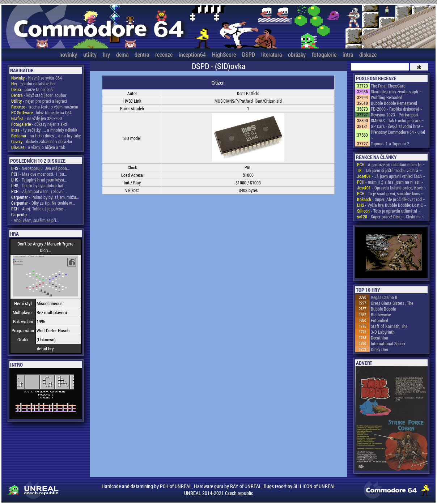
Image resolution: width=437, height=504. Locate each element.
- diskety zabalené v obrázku (42, 141)
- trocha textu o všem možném (45, 107)
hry (106, 54)
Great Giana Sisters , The (392, 303)
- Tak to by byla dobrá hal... (39, 185)
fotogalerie (324, 54)
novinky (68, 54)
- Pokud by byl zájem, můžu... (45, 197)
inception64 (192, 54)
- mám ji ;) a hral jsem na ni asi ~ (390, 182)
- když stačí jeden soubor (39, 95)
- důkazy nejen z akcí (39, 124)
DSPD (249, 54)
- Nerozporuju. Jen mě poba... (41, 168)
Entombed (379, 320)
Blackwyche (381, 315)
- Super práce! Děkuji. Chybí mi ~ (391, 217)
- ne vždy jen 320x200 (37, 118)
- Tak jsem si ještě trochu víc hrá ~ (389, 170)
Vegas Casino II (384, 297)
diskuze (368, 54)
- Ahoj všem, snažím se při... (35, 220)
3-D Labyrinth (383, 332)
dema (122, 54)
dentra (142, 54)
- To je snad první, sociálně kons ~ (390, 193)
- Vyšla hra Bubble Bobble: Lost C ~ (392, 205)
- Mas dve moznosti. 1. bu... (39, 174)
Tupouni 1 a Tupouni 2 (390, 144)
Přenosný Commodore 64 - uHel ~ (398, 135)
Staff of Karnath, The (389, 326)
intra (348, 54)
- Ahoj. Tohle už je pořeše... (39, 209)
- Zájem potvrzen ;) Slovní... (39, 191)
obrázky (297, 54)
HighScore (224, 54)
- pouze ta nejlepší (32, 89)
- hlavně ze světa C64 (37, 78)
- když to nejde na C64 (41, 112)
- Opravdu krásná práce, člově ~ (392, 188)
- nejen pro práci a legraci (39, 101)
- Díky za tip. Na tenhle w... (43, 203)
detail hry (45, 349)
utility (90, 54)
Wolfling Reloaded (387, 97)
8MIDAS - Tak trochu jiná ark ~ (397, 120)
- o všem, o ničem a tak (38, 147)
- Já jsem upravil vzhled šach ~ (391, 176)
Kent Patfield (248, 93)
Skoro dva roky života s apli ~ (396, 91)
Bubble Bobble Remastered (394, 103)
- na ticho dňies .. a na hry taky (46, 136)
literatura (271, 54)
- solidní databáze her (33, 84)
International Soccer (388, 343)
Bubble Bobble (383, 309)
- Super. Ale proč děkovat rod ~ (391, 199)
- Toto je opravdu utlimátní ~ (389, 211)
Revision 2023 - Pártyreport (395, 115)
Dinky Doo (379, 349)
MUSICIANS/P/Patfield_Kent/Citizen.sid (248, 101)
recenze (164, 54)
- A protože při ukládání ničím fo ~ (391, 165)
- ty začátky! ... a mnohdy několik (44, 130)
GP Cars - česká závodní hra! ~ (397, 126)
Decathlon (379, 338)
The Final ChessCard (388, 86)
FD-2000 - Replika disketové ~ (397, 109)
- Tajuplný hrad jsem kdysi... (39, 180)
